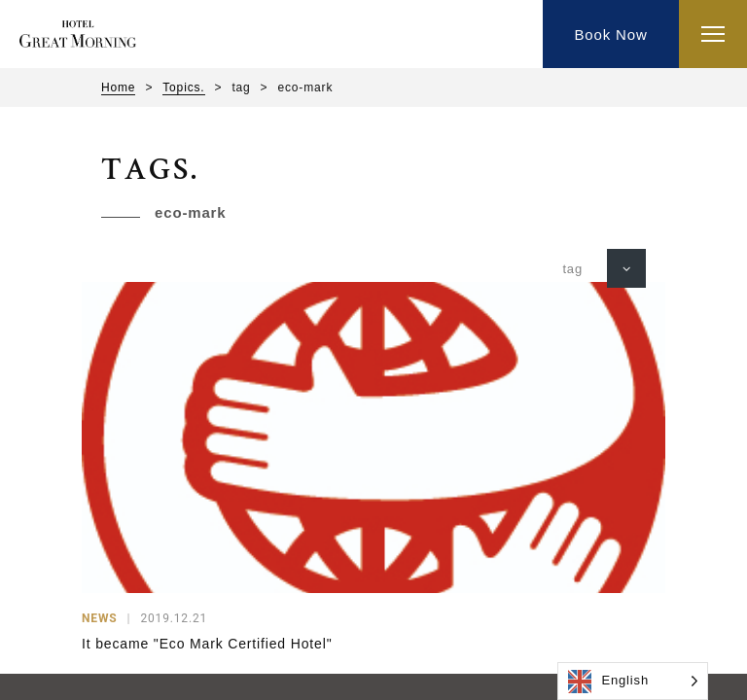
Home (118, 87)
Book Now (610, 35)
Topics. (183, 87)
